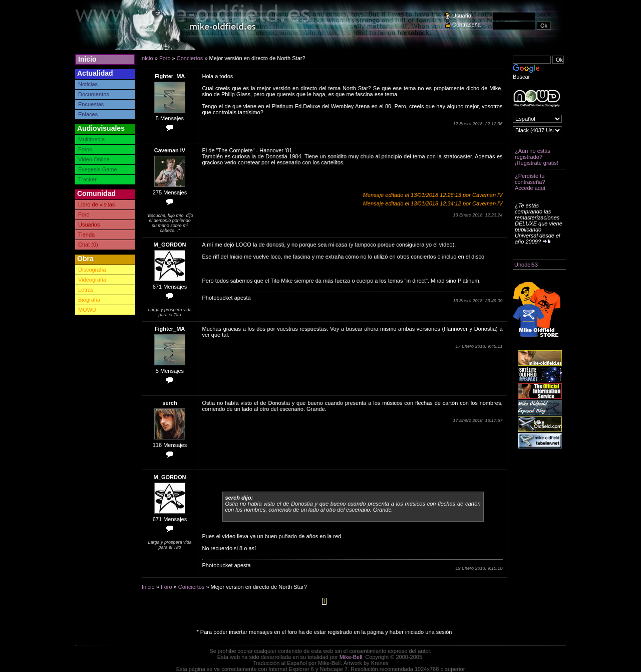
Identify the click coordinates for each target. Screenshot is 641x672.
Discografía (92, 270)
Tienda (86, 235)
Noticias (88, 84)
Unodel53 (526, 265)
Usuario (462, 16)
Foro (84, 214)
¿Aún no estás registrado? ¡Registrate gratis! (537, 157)
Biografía (89, 300)
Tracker (87, 179)
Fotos (85, 149)
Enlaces (88, 114)
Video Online (94, 159)
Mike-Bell (351, 657)
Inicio (87, 59)
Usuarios (89, 225)
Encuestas (91, 104)
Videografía (92, 280)
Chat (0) (88, 245)
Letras (86, 290)
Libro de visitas (96, 204)
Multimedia (91, 139)
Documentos (94, 94)
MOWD (87, 310)
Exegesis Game (98, 169)
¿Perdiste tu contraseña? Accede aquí (530, 182)
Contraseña (466, 25)
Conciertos (190, 58)
